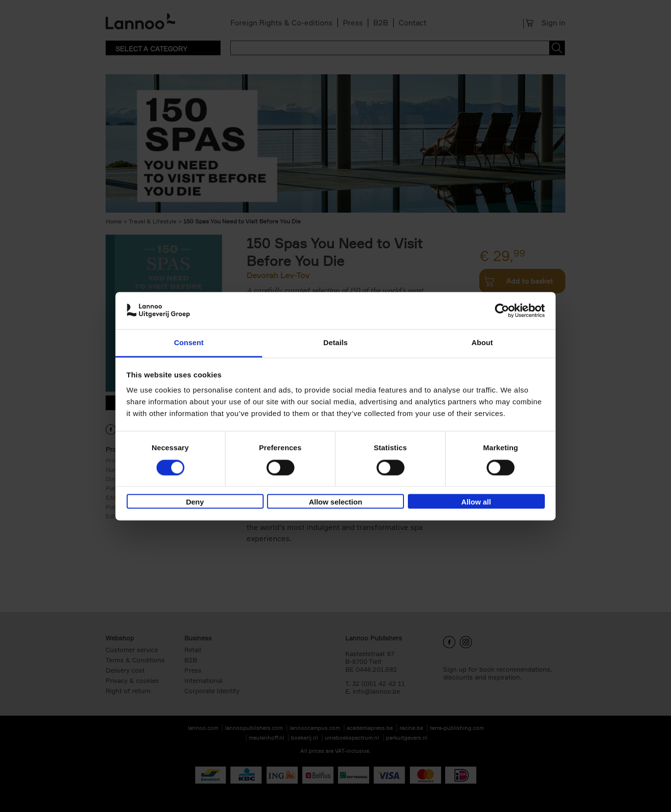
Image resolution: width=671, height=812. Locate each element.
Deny (195, 502)
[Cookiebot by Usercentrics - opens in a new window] (502, 310)
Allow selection (335, 502)
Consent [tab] (189, 343)
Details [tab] (335, 343)
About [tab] (482, 343)
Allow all (476, 502)
